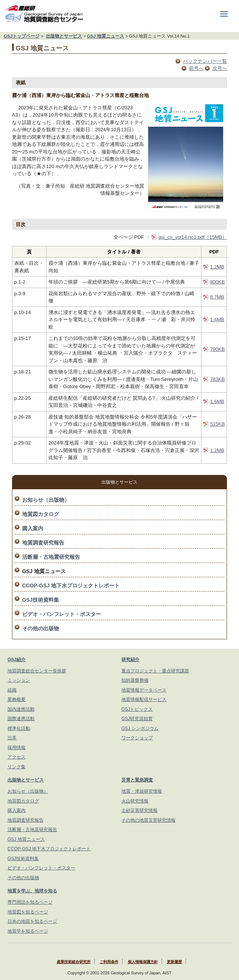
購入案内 (33, 528)
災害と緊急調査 (137, 780)
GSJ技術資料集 (41, 600)
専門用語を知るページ (30, 902)
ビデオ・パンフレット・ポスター (62, 614)
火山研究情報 (135, 801)
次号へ (220, 68)
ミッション (19, 680)
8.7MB (217, 297)
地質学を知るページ (28, 931)
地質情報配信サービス (144, 699)
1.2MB (217, 267)
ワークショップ (137, 738)
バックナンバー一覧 (205, 61)
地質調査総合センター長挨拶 (37, 671)
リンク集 (17, 767)
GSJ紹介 (17, 660)
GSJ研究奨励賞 (137, 719)
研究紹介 (130, 660)
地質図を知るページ (28, 912)
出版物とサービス (64, 36)
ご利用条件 (109, 962)
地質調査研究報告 (43, 543)
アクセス (17, 757)
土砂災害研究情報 (139, 810)
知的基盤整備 (135, 680)
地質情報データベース (144, 690)
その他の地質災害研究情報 (148, 820)
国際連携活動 (21, 719)
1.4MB (217, 319)
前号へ (196, 68)
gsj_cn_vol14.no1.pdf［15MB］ (193, 237)
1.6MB (217, 401)
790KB (217, 349)
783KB (217, 379)
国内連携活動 (21, 709)
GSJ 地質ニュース (105, 36)
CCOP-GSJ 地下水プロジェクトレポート (71, 586)
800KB (217, 282)
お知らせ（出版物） (46, 500)
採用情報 (17, 748)
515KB (217, 424)
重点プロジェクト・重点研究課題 (155, 671)
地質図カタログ (41, 514)
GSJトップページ (22, 36)
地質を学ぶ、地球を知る (32, 891)
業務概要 (17, 699)
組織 (12, 690)
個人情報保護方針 (143, 962)
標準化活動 (19, 728)
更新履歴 (174, 962)
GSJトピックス (137, 709)
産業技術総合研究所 (74, 962)
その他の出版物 (41, 628)
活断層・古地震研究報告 (51, 557)
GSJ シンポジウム (140, 728)
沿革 (12, 738)
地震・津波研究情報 (142, 791)
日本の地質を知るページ (32, 921)
